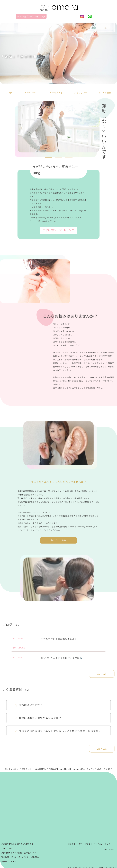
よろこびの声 (81, 93)
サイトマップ (110, 849)
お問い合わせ (84, 844)
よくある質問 (105, 93)
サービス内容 (56, 93)
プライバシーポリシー (103, 844)
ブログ (9, 93)
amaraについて (31, 93)
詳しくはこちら (58, 542)
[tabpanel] (58, 127)
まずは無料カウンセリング (31, 16)
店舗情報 (72, 844)
